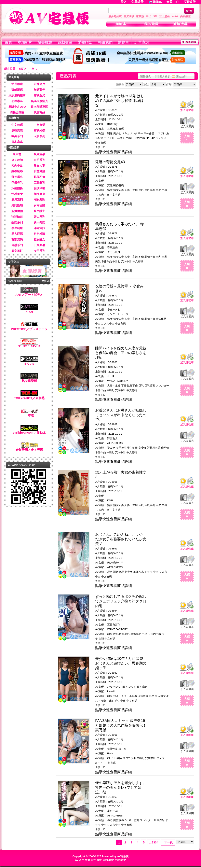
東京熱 (140, 16)
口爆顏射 (39, 245)
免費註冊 (137, 2)
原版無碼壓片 (17, 95)
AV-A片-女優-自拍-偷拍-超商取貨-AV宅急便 (101, 860)
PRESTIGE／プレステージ (29, 328)
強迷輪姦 (17, 217)
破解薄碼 (17, 90)
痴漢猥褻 (39, 188)
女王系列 (39, 251)
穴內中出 (17, 166)
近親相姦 (152, 448)
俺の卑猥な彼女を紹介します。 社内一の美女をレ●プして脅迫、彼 (121, 787)
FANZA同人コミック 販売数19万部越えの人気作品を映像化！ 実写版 (121, 725)
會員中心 (173, 2)
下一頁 (168, 842)
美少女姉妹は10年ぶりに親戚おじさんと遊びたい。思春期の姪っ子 (121, 663)
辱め (110, 572)
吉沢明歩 (129, 16)
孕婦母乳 (17, 183)
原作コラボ (129, 758)
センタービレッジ (118, 314)
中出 (149, 16)
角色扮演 (39, 234)
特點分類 (14, 147)
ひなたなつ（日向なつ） (122, 687)
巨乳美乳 (39, 183)
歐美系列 (17, 136)
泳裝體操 (17, 188)
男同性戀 (17, 205)
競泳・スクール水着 (125, 696)
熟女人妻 (39, 166)
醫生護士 (39, 211)
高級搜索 (185, 16)
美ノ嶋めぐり (115, 563)
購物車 (157, 2)
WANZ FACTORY (118, 381)
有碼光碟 (39, 130)
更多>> (46, 281)
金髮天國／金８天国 (29, 448)
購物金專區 (17, 112)
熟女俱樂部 (29, 379)
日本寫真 (17, 142)
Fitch (110, 753)
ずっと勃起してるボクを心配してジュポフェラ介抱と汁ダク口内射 (121, 601)
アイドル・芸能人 (115, 138)
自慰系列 (17, 245)
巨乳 (141, 190)
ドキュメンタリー (132, 133)
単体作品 (149, 133)
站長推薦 (45, 42)
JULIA (111, 376)
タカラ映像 (114, 252)
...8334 (154, 842)
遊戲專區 (65, 42)
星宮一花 (112, 811)
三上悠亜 (164, 16)
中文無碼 (17, 125)
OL (109, 758)
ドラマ (149, 572)
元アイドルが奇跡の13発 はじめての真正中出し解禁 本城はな (120, 101)
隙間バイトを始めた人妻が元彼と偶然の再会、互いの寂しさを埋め (121, 353)
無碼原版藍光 (39, 101)
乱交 (152, 696)
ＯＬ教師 (17, 160)
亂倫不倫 (39, 177)
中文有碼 (39, 125)
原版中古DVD (17, 107)
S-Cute (29, 362)
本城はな (112, 124)
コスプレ (160, 133)
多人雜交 (39, 222)
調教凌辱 (17, 171)
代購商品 (39, 112)
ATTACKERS (115, 443)
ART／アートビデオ (29, 293)
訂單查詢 (142, 42)
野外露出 (17, 177)
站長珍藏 (17, 84)
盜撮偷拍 (17, 211)
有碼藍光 (39, 95)
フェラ (160, 758)
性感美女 (17, 194)
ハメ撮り (161, 138)
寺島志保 (112, 247)
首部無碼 (17, 239)
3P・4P (150, 138)
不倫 (141, 257)
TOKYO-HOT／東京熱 (29, 397)
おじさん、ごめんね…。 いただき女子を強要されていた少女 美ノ (121, 539)
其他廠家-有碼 (116, 129)
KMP (110, 500)
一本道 (29, 414)
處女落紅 (17, 251)
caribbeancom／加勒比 (29, 431)
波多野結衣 (115, 16)
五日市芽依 (114, 625)
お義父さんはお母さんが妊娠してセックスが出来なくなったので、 (121, 415)
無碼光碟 (17, 130)
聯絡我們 (105, 42)
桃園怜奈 (112, 749)
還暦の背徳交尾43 (110, 162)
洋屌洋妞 (39, 228)
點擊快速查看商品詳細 (113, 152)
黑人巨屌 (17, 234)
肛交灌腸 (39, 171)
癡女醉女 (39, 239)
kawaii (111, 691)
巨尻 (158, 190)
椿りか (123, 749)
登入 (124, 2)
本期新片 (25, 42)
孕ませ (111, 448)
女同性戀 (39, 205)
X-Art (175, 16)
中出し (130, 138)
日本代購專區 (39, 107)
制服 (110, 133)
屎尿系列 (17, 200)
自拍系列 (39, 160)
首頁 (8, 42)
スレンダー (162, 386)
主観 (101, 639)
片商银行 (191, 2)
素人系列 (39, 217)
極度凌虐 (39, 194)
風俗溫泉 (39, 154)
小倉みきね (114, 310)
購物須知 (85, 42)
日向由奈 (142, 687)
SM (155, 16)
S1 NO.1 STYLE (29, 345)
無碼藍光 (39, 90)
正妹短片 (39, 84)
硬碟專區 (17, 101)
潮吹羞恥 (39, 200)
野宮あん (112, 438)
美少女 (117, 133)
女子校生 (121, 448)
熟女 (110, 190)
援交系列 (17, 222)
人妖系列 (39, 136)
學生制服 (17, 228)
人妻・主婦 (131, 190)
